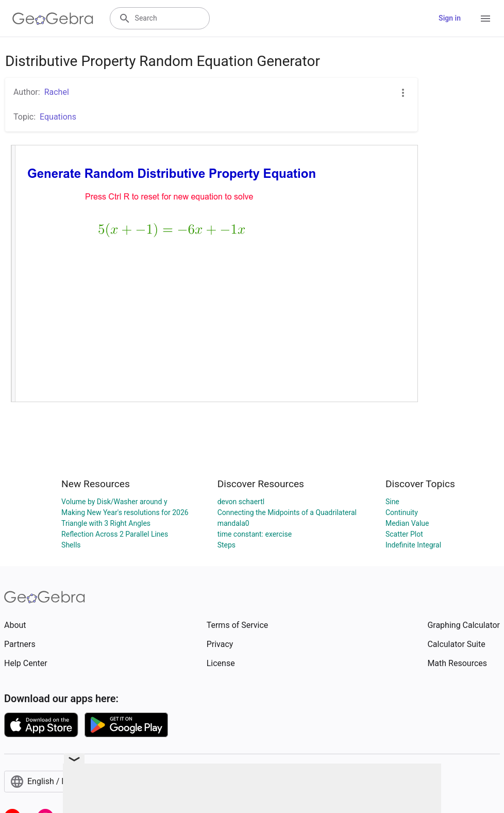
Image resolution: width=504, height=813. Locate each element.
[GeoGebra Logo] (53, 19)
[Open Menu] (485, 19)
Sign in (450, 18)
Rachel (57, 92)
